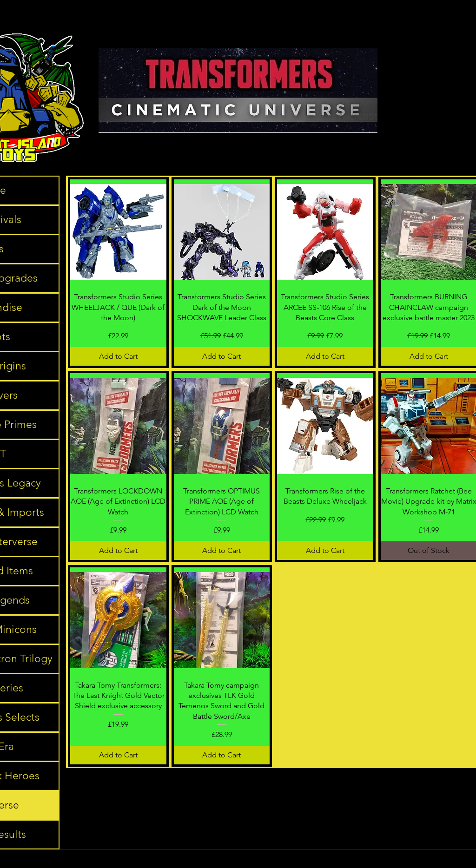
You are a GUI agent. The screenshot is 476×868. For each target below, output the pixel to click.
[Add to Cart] (118, 356)
